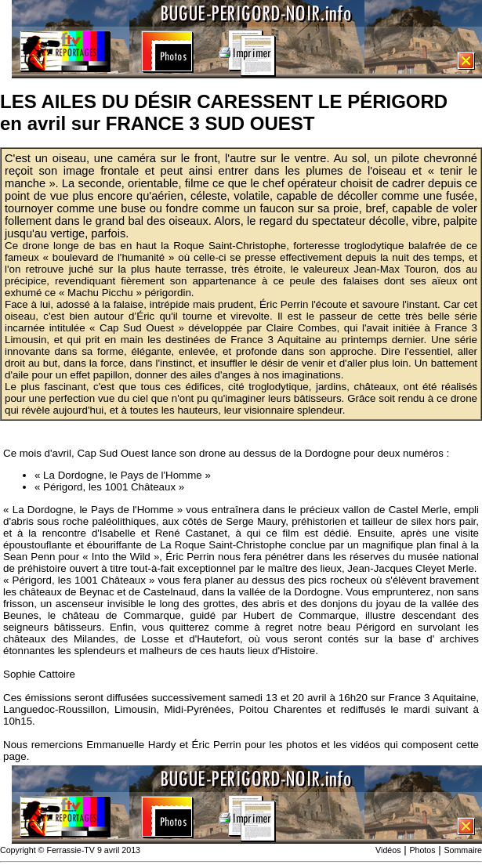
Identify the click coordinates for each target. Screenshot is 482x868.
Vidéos (388, 850)
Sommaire (463, 850)
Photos (422, 850)
